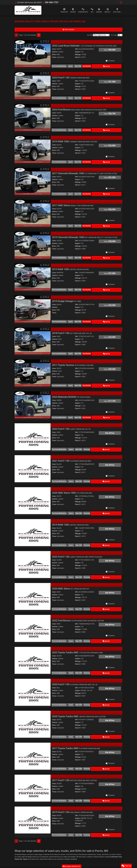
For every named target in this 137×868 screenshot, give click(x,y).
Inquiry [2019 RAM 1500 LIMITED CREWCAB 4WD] (74, 283)
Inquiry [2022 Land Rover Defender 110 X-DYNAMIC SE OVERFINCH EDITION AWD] (74, 66)
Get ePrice (110, 423)
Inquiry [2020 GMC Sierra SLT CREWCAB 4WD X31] (74, 594)
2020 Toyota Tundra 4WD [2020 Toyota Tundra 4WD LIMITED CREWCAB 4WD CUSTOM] (79, 699)
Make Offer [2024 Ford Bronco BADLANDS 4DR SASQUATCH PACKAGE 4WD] (88, 128)
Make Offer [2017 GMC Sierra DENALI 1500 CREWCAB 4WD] (88, 221)
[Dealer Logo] (28, 10)
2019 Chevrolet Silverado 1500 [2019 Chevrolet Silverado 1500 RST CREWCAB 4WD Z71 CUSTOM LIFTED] (85, 232)
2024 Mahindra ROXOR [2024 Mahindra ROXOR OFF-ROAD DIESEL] (71, 388)
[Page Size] (120, 35)
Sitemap (71, 857)
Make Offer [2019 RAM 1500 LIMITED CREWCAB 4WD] (88, 283)
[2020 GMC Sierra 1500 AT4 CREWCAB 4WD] (33, 489)
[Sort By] (101, 35)
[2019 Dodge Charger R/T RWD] (33, 302)
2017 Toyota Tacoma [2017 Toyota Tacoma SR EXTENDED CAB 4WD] (73, 357)
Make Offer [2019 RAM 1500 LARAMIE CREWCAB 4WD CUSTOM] (88, 159)
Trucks (99, 833)
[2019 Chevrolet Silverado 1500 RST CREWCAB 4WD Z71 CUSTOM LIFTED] (33, 240)
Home (16, 849)
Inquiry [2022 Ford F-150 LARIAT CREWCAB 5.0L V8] (74, 439)
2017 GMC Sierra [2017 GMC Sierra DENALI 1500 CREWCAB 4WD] (73, 201)
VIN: (77, 49)
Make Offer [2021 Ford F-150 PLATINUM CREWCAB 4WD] (88, 470)
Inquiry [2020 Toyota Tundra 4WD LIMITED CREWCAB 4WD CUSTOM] (74, 719)
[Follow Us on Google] (121, 2)
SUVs (107, 833)
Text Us (115, 66)
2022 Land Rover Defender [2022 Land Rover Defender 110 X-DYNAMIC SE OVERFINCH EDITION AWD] (84, 46)
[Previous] (16, 35)
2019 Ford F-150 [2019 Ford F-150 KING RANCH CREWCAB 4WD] (72, 792)
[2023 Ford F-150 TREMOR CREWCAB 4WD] (33, 85)
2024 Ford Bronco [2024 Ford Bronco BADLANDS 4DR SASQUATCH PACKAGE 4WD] (79, 108)
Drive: (54, 55)
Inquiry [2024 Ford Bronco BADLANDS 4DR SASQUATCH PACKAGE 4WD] (74, 128)
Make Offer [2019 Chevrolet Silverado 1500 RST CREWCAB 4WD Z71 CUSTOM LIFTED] (88, 252)
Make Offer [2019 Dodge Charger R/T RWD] (88, 314)
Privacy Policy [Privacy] (31, 849)
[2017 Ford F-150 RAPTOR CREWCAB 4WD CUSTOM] (33, 769)
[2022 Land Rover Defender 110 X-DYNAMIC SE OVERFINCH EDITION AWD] (33, 53)
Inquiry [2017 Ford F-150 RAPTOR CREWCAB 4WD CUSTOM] (74, 781)
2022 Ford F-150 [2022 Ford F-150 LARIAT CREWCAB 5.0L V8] (71, 419)
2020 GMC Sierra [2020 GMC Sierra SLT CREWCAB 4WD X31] (71, 574)
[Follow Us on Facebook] (117, 2)
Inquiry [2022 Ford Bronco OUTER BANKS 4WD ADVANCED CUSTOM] (74, 625)
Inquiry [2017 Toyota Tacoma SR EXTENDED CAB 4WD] (74, 377)
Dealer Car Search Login (56, 857)
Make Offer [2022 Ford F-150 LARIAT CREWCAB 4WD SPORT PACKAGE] (88, 563)
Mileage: (78, 55)
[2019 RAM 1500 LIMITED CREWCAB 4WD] (33, 271)
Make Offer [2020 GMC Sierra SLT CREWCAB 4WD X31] (88, 594)
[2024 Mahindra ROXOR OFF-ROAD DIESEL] (33, 396)
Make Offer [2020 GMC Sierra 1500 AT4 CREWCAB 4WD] (88, 501)
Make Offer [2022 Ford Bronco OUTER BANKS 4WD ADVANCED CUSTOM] (88, 625)
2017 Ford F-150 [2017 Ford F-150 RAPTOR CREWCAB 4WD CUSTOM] (74, 761)
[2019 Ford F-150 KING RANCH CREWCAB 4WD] (33, 800)
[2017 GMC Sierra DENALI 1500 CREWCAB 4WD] (33, 209)
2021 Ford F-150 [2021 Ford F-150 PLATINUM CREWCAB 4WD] (72, 450)
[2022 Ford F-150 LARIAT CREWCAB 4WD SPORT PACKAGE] (33, 551)
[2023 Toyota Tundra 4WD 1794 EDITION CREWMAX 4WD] (33, 644)
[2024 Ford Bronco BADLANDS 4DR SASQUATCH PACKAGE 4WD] (33, 116)
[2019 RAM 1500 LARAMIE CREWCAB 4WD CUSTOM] (33, 147)
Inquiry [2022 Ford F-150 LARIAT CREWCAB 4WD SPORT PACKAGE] (74, 563)
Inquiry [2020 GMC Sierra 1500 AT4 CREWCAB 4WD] (74, 501)
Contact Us (25, 849)
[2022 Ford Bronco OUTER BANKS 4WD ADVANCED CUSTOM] (33, 613)
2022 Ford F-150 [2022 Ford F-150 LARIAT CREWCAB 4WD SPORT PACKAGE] (77, 543)
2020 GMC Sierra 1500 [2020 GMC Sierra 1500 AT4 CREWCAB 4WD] (72, 481)
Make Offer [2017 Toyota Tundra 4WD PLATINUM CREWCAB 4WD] (88, 750)
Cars (94, 833)
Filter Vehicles (68, 30)
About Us (20, 849)
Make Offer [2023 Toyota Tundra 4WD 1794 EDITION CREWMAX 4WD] (88, 657)
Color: (54, 49)
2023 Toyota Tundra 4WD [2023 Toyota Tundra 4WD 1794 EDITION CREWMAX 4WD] (77, 637)
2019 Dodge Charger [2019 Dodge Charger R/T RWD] (67, 294)
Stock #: (78, 57)
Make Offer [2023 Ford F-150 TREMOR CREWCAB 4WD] (88, 97)
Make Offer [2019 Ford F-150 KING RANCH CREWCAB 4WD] (88, 814)
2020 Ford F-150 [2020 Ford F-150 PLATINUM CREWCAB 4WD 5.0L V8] (75, 668)
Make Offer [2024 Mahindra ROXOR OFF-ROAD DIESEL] (88, 408)
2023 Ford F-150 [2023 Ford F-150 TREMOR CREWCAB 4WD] (71, 77)
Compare (111, 61)
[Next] (39, 35)
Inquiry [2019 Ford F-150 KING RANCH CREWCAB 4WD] (74, 814)
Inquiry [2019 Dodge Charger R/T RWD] (74, 314)
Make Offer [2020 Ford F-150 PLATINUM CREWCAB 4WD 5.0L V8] (88, 688)
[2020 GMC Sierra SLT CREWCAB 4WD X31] (33, 582)
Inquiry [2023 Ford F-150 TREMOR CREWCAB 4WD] (74, 97)
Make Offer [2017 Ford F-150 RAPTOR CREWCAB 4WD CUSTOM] (88, 781)
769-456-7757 (50, 2)
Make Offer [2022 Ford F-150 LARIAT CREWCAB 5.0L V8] (88, 439)
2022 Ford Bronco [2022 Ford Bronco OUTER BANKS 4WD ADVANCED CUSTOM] (78, 605)
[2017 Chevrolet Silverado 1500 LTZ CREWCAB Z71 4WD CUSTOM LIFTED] (33, 178)
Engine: (78, 52)
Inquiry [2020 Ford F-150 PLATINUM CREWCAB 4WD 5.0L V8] (74, 688)
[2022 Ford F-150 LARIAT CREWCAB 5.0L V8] (33, 427)
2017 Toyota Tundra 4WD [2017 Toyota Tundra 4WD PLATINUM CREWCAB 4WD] (76, 730)
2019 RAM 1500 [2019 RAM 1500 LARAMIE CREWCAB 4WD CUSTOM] (75, 139)
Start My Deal (101, 66)
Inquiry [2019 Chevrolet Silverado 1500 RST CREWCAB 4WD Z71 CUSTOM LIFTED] (74, 252)
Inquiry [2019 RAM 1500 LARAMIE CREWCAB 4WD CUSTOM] (74, 159)
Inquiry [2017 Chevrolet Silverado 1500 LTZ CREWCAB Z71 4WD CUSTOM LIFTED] (74, 190)
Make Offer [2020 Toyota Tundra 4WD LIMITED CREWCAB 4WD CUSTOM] (88, 719)
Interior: (55, 52)
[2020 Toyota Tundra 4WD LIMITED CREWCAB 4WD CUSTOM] (33, 707)
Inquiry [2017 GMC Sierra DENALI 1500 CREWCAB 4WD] (74, 221)
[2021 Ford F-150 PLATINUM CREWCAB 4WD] (33, 458)
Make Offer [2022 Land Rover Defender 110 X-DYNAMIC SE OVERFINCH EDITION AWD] (88, 66)
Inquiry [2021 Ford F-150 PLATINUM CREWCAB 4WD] (74, 470)
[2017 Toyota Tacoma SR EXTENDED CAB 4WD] (33, 364)
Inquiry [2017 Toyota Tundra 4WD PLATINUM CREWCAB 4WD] (74, 750)
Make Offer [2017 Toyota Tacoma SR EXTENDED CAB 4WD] (88, 377)
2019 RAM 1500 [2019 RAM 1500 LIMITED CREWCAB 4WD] (70, 263)
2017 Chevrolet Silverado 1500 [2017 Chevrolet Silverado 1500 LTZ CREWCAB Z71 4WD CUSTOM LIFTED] (85, 170)
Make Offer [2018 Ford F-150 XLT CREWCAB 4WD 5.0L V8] (88, 346)
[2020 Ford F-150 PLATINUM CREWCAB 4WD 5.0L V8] (33, 675)
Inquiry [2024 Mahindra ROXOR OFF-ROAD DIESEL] (74, 408)
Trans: (54, 57)
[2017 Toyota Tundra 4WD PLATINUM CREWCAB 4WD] (33, 738)
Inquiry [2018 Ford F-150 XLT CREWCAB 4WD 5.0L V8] (74, 346)
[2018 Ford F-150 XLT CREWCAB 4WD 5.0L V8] (33, 333)
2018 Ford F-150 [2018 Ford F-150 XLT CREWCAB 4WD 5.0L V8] (72, 326)
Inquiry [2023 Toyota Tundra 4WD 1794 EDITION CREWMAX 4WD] (74, 657)
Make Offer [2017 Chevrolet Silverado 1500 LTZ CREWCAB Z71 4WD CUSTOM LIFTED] (88, 190)
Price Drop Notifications (59, 66)
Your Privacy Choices (80, 857)
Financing (101, 439)
